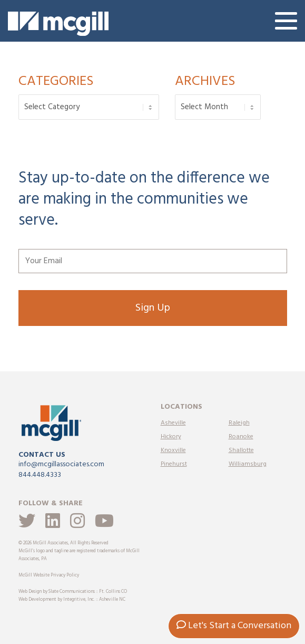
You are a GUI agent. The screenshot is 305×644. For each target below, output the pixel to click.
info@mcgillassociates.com (61, 464)
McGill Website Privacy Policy (49, 575)
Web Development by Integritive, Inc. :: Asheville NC (72, 600)
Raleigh (239, 423)
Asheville (173, 423)
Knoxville (173, 450)
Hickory (171, 437)
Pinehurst (174, 464)
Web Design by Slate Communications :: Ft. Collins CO (73, 592)
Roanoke (241, 437)
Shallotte (241, 450)
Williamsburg (248, 464)
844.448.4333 (40, 475)
